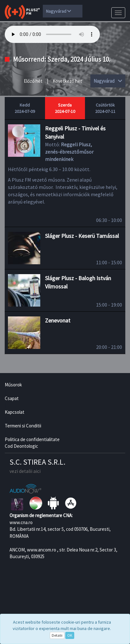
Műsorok (13, 385)
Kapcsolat (15, 412)
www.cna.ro (21, 522)
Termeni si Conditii (23, 426)
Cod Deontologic (21, 446)
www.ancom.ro (42, 550)
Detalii (57, 635)
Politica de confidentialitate (32, 439)
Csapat (12, 398)
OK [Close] (70, 635)
